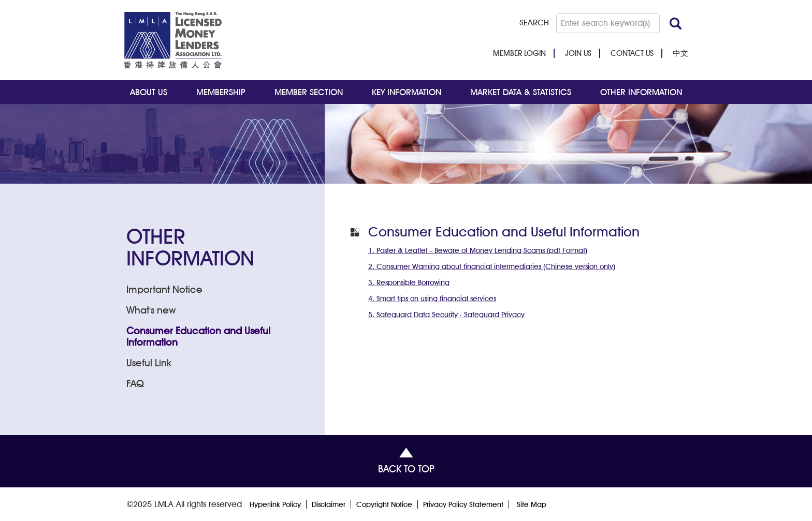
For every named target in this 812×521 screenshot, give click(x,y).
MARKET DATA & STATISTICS (521, 92)
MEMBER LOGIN (519, 53)
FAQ (135, 383)
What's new (151, 310)
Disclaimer (329, 504)
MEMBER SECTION (309, 92)
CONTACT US (632, 53)
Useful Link (149, 363)
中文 (680, 53)
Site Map (532, 504)
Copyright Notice (384, 504)
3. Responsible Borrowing (409, 282)
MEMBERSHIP (221, 92)
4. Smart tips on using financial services (432, 299)
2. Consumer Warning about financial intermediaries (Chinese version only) (492, 266)
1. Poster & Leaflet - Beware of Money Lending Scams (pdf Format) (478, 250)
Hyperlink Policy (275, 504)
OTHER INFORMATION (641, 92)
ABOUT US (149, 92)
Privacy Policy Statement (463, 504)
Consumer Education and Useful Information (198, 336)
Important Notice (164, 289)
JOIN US (578, 53)
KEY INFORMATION (407, 92)
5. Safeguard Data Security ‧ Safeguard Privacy (446, 315)
